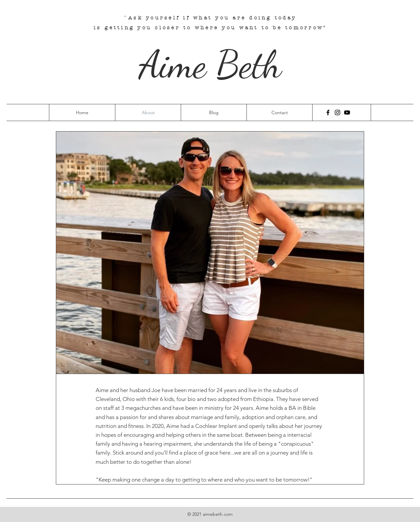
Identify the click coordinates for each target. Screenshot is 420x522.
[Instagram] (338, 112)
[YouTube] (347, 112)
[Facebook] (328, 112)
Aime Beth (210, 64)
